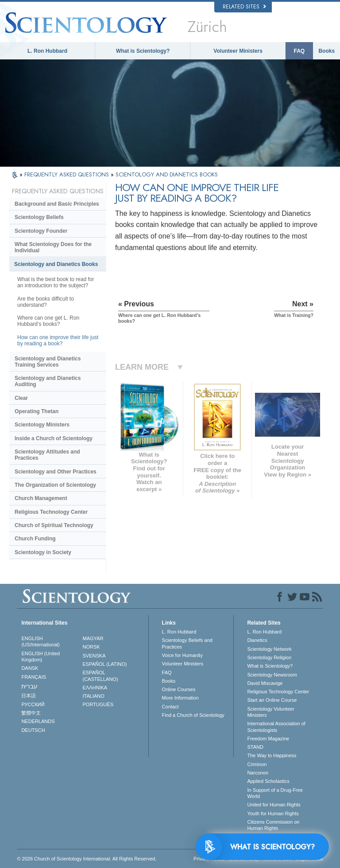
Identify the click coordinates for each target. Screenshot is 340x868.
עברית (29, 686)
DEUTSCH (33, 730)
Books (326, 51)
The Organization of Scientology (55, 485)
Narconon (258, 773)
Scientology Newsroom (272, 675)
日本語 (29, 696)
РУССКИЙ (33, 704)
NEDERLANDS (38, 721)
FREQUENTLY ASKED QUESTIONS (68, 174)
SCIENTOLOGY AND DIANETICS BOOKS (167, 174)
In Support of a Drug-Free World (275, 793)
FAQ (299, 51)
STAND (255, 747)
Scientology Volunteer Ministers (270, 712)
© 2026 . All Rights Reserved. (87, 859)
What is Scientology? (143, 51)
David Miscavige (265, 683)
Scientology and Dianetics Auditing (48, 381)
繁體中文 (31, 713)
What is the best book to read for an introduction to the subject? (56, 282)
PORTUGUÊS (98, 704)
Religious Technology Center (51, 512)
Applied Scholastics (268, 781)
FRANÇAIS (34, 677)
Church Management (41, 498)
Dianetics (257, 640)
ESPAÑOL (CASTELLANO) (100, 676)
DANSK (30, 668)
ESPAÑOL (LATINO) (105, 664)
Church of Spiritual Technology (54, 525)
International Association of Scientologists (276, 727)
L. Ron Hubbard (47, 51)
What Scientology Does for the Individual (53, 247)
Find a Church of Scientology (193, 715)
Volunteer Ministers (238, 51)
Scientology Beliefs (39, 217)
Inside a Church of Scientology (54, 438)
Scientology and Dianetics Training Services (48, 362)
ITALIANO (94, 696)
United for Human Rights (274, 805)
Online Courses (179, 689)
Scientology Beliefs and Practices (187, 643)
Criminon (257, 764)
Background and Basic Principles (57, 204)
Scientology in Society (43, 552)
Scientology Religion (269, 657)
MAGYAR (93, 638)
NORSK (91, 647)
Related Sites (244, 7)
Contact (170, 707)
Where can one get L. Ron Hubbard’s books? (48, 321)
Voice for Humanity (182, 655)
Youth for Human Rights (273, 813)
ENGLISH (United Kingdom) (41, 657)
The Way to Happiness (272, 755)
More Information (180, 698)
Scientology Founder (41, 231)
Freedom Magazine (268, 739)
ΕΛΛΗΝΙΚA (95, 688)
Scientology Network (269, 649)
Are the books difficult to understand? (46, 302)
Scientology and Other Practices (56, 472)
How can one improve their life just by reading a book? (58, 340)
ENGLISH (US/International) (40, 641)
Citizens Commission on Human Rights (273, 825)
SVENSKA (94, 656)
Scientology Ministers (42, 425)
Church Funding (35, 539)
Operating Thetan (37, 411)
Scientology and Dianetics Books (56, 264)
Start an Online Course (272, 700)
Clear (21, 398)
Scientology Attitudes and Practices (47, 455)
